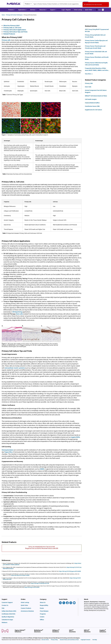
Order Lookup (78, 10)
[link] (10, 602)
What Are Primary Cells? (12, 25)
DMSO (42, 469)
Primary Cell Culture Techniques (14, 15)
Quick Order (89, 10)
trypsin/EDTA (75, 437)
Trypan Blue (8, 452)
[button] (66, 10)
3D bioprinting (17, 312)
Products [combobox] (27, 4)
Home (3, 15)
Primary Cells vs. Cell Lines (12, 28)
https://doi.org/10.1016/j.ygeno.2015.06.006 (70, 571)
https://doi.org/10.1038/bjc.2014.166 (40, 583)
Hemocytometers (8, 450)
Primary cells (6, 40)
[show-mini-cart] (100, 10)
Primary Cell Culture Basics (30, 15)
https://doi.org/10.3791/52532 (32, 587)
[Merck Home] (14, 4)
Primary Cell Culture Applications (15, 30)
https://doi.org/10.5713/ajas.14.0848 (20, 575)
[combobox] (56, 4)
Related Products (9, 34)
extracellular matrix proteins (15, 368)
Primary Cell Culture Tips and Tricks (16, 32)
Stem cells (19, 314)
